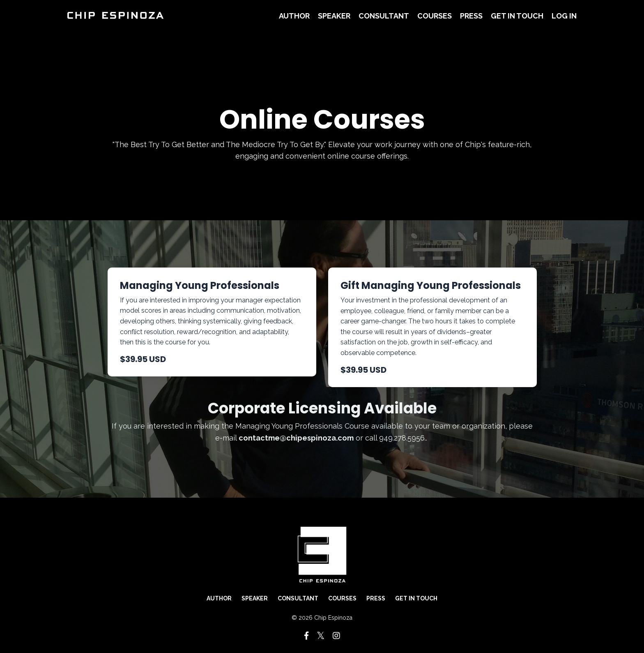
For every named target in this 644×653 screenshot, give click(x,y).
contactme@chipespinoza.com (296, 438)
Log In (564, 16)
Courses (435, 16)
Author (294, 16)
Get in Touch (517, 16)
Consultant (384, 16)
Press (471, 16)
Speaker (334, 16)
